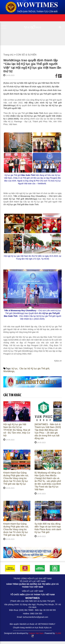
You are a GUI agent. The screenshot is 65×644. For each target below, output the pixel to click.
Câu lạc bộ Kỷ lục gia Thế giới (34, 369)
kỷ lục (15, 369)
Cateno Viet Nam (36, 633)
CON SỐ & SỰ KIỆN (26, 55)
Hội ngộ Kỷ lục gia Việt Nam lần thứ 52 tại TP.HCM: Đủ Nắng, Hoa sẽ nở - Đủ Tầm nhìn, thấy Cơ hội (17, 430)
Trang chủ (8, 55)
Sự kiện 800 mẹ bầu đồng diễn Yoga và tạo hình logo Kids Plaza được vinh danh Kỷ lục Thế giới (48, 528)
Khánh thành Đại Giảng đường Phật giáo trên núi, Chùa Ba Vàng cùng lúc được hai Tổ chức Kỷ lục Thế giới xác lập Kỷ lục (16, 478)
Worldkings (9, 371)
